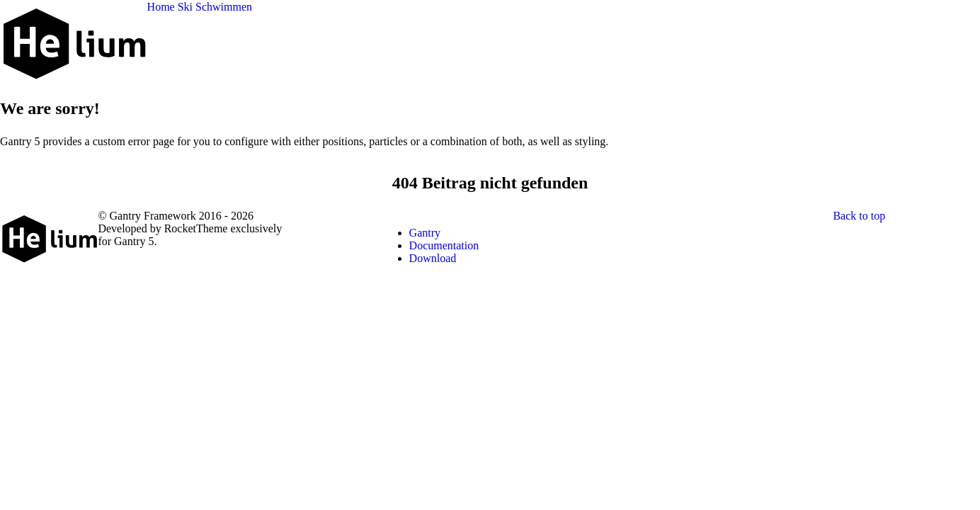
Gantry (425, 233)
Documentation (444, 245)
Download (433, 258)
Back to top (859, 216)
